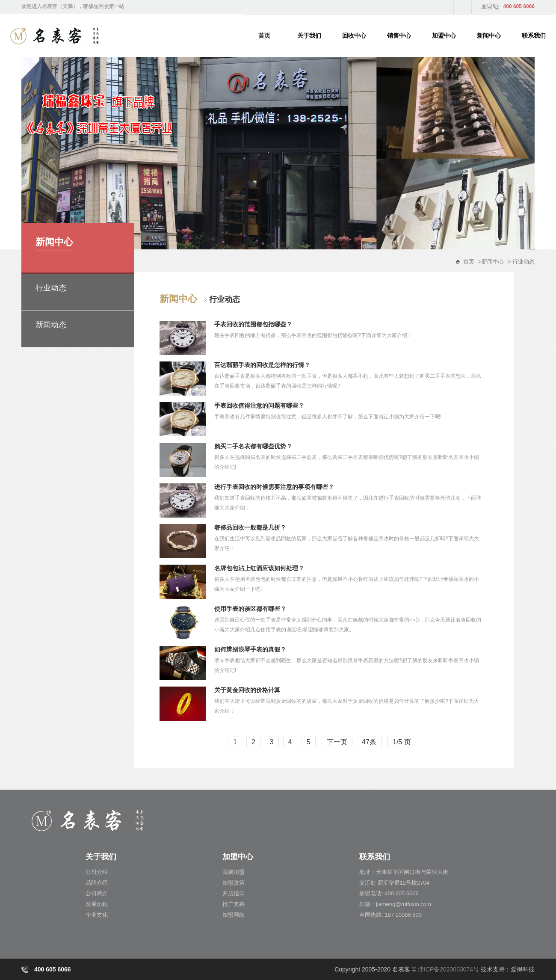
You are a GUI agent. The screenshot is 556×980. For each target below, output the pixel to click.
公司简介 (97, 893)
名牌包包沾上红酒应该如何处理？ (259, 568)
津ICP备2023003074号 (448, 969)
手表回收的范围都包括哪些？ (253, 324)
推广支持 (234, 904)
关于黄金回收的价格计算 (247, 690)
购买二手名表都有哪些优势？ (253, 446)
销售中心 (399, 36)
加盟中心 (444, 36)
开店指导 (234, 893)
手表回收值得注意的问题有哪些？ (259, 406)
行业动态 (51, 288)
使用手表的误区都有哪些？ (250, 609)
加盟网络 (234, 915)
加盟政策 (234, 883)
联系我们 (534, 36)
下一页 (337, 742)
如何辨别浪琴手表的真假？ (250, 649)
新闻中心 (489, 36)
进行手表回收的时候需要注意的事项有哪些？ (274, 487)
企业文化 (97, 915)
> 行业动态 (521, 262)
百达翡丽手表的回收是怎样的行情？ (262, 365)
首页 (264, 36)
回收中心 (354, 36)
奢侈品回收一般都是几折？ (250, 527)
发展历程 (97, 904)
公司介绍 (97, 872)
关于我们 (309, 36)
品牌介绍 (97, 883)
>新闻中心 (491, 262)
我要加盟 (234, 872)
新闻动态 (51, 325)
